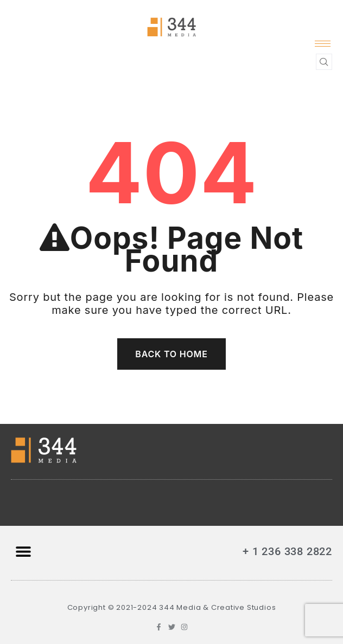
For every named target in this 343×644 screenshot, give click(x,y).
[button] (23, 552)
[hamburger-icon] (323, 44)
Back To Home (171, 354)
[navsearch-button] (324, 62)
